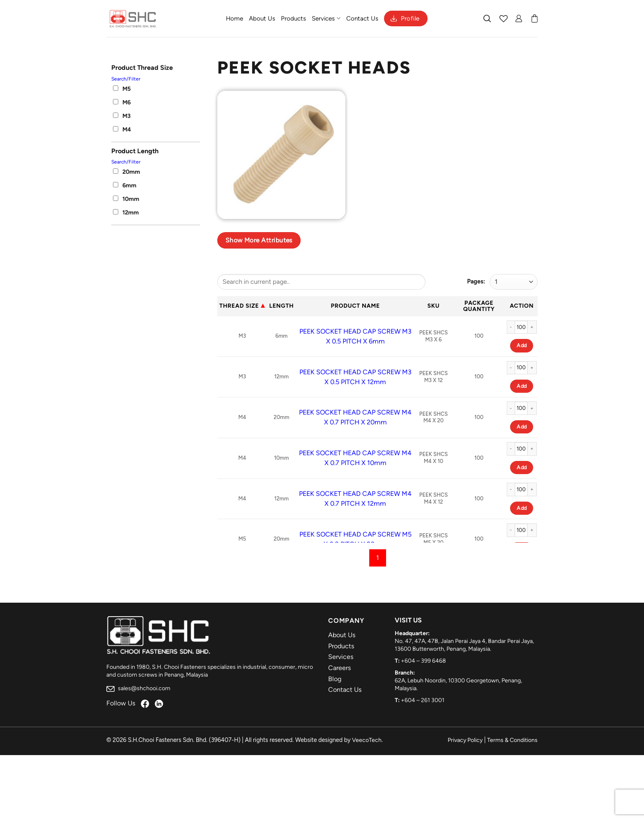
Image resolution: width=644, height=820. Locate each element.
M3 (122, 116)
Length (281, 306)
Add (522, 345)
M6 (122, 102)
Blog (335, 679)
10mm (126, 199)
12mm (126, 212)
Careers (339, 668)
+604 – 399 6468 (423, 661)
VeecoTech (367, 740)
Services (326, 18)
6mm (125, 185)
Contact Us (362, 18)
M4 (122, 129)
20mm (126, 172)
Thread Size (239, 306)
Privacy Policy (465, 740)
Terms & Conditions (512, 740)
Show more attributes (259, 240)
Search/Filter (126, 79)
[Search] (488, 18)
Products (293, 18)
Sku (434, 306)
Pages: (476, 281)
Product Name (355, 306)
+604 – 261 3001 (423, 700)
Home (235, 18)
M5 (122, 89)
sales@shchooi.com (138, 688)
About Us (262, 18)
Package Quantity (479, 306)
